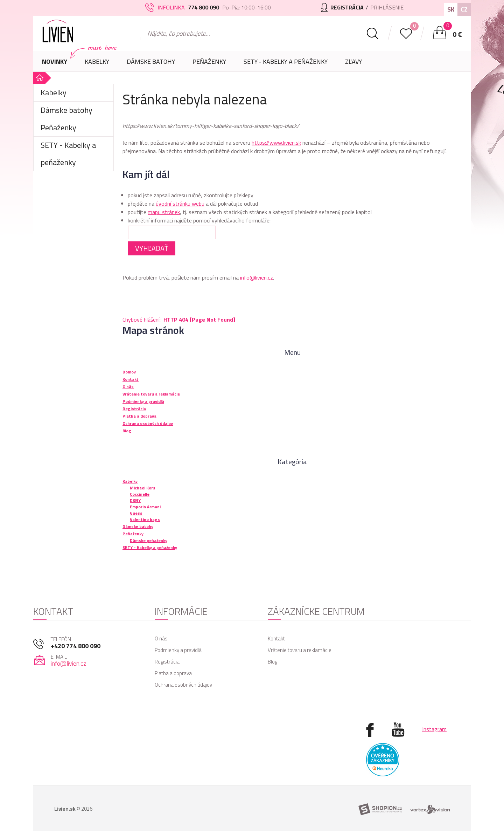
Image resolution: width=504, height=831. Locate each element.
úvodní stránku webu (180, 204)
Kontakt (276, 638)
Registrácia (167, 662)
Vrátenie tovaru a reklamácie (300, 650)
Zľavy (353, 61)
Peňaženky (209, 64)
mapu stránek (164, 212)
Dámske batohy (151, 61)
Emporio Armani (145, 507)
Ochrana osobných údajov (183, 685)
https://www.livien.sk (276, 143)
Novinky (55, 61)
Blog (272, 662)
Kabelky (97, 64)
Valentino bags (145, 519)
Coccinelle (140, 494)
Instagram (434, 729)
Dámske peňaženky (149, 540)
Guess (136, 513)
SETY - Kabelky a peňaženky (286, 61)
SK (451, 9)
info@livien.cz (257, 277)
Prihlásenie (387, 7)
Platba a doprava (173, 673)
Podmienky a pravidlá (178, 650)
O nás (161, 638)
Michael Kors (143, 488)
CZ (464, 9)
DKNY (135, 500)
